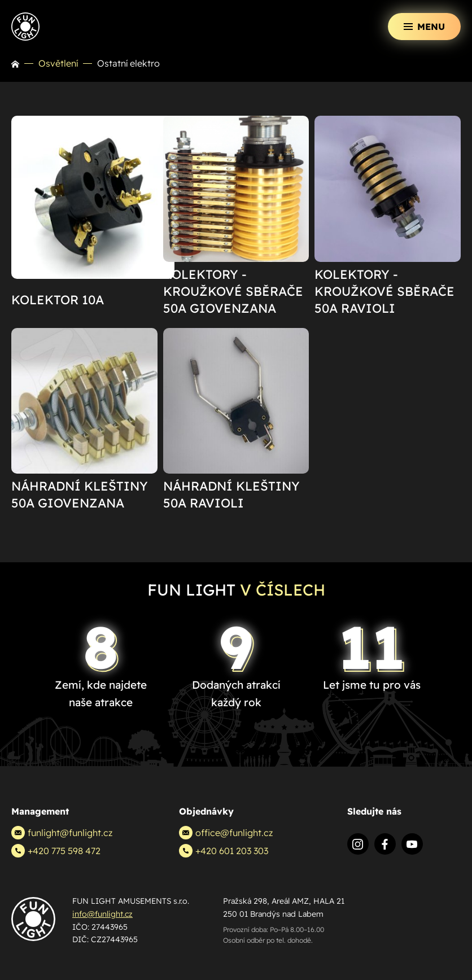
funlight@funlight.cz (62, 833)
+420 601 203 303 (224, 851)
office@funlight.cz (226, 833)
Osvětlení (58, 63)
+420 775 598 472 (56, 851)
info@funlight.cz (102, 914)
